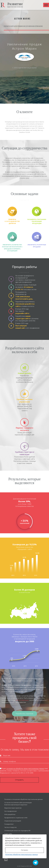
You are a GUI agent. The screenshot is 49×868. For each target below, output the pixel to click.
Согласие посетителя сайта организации (18, 803)
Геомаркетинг (9, 824)
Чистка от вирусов (10, 827)
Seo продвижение (10, 811)
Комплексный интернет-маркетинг (16, 805)
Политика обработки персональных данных (21, 854)
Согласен (24, 850)
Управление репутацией (13, 821)
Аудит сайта (8, 834)
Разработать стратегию (24, 714)
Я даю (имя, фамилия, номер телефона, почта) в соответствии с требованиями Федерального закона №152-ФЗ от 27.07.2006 (24, 771)
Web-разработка (10, 814)
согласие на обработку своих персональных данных (25, 769)
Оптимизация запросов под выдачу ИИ (17, 831)
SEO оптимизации (22, 700)
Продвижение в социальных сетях (16, 818)
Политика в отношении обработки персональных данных (23, 799)
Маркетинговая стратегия (13, 808)
